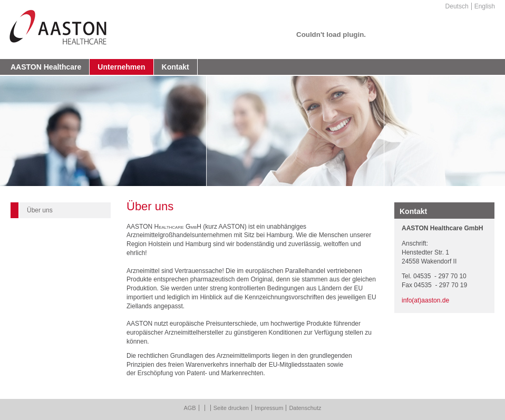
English (485, 6)
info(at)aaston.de (425, 300)
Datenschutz (305, 408)
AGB (190, 408)
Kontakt (176, 67)
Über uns (40, 210)
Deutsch (457, 6)
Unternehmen (121, 67)
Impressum (269, 408)
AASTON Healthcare (46, 67)
